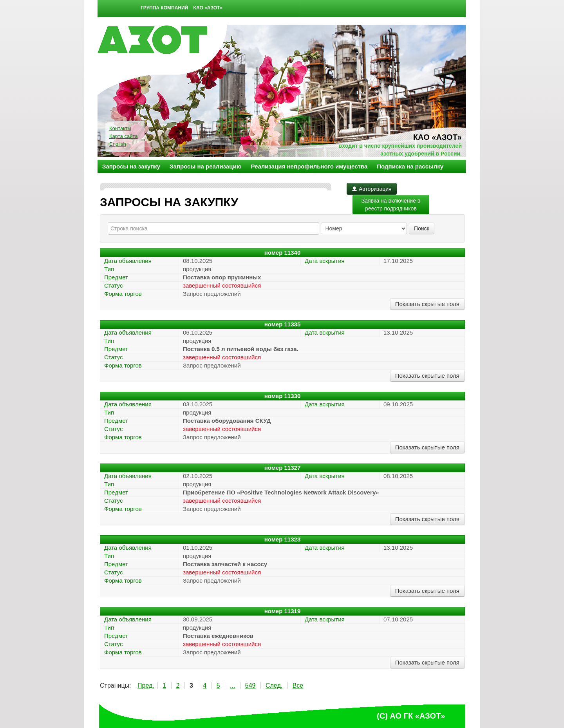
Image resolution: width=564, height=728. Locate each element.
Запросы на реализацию (205, 166)
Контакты (120, 128)
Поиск (422, 228)
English (118, 144)
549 (250, 685)
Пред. (146, 685)
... (232, 685)
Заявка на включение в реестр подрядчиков (391, 205)
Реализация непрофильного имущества (309, 166)
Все (298, 685)
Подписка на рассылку (410, 166)
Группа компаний (164, 8)
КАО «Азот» (208, 8)
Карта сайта (123, 136)
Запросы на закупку (131, 166)
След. (274, 685)
